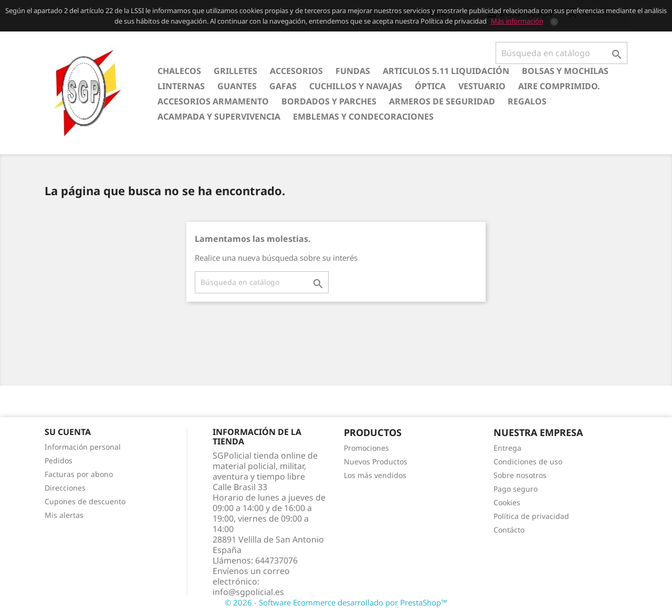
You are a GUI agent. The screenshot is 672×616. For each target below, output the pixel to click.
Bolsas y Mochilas (565, 71)
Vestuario (482, 86)
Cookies (507, 502)
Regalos (527, 101)
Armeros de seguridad (442, 101)
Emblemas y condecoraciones (363, 116)
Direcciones (65, 488)
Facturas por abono (79, 474)
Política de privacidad (531, 516)
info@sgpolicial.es (248, 592)
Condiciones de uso (528, 461)
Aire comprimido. (559, 86)
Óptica (430, 86)
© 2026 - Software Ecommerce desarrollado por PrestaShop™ (336, 602)
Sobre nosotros (520, 475)
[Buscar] (561, 53)
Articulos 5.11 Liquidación (446, 71)
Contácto (509, 530)
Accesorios (296, 71)
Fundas (353, 71)
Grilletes (235, 71)
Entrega (507, 448)
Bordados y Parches (329, 101)
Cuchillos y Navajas (356, 86)
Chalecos (179, 71)
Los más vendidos (375, 475)
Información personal (83, 447)
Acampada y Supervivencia (219, 116)
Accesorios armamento (213, 101)
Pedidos (59, 460)
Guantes (237, 86)
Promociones (366, 448)
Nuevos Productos (376, 461)
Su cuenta (68, 432)
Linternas (181, 86)
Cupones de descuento (85, 501)
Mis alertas (64, 515)
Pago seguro (516, 489)
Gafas (283, 86)
